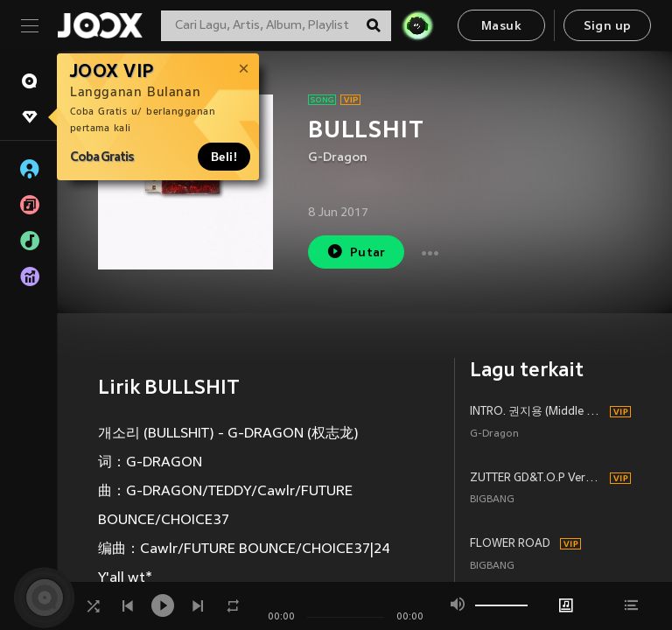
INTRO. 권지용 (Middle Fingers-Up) (537, 412)
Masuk (501, 27)
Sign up (608, 27)
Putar (356, 252)
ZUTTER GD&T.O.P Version (537, 479)
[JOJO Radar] (417, 25)
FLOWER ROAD (510, 544)
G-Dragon (338, 158)
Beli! (224, 157)
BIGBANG (492, 500)
